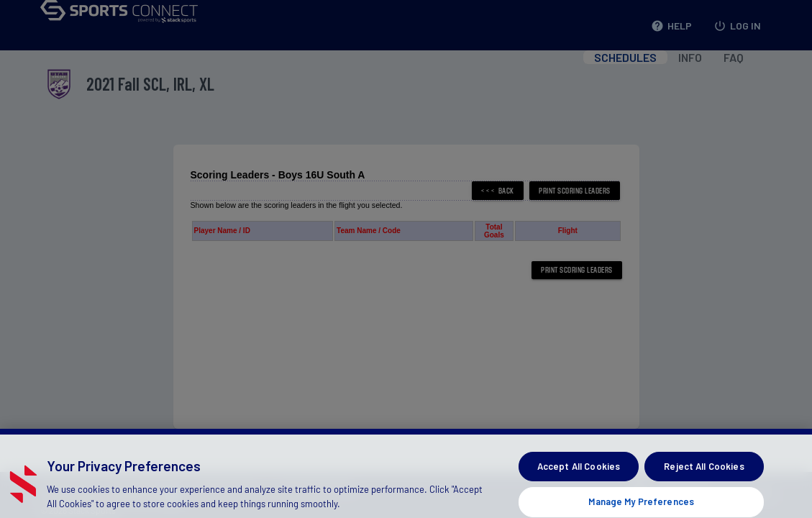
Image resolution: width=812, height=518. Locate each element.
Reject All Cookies (704, 476)
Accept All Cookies (579, 476)
